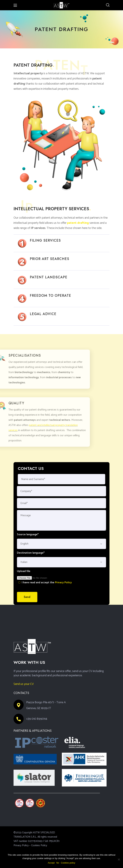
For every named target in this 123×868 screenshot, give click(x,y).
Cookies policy (68, 863)
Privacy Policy (63, 583)
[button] (108, 5)
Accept (51, 863)
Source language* (28, 535)
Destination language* (31, 553)
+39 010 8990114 (37, 719)
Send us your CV (24, 684)
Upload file (24, 571)
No (58, 863)
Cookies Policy (39, 845)
